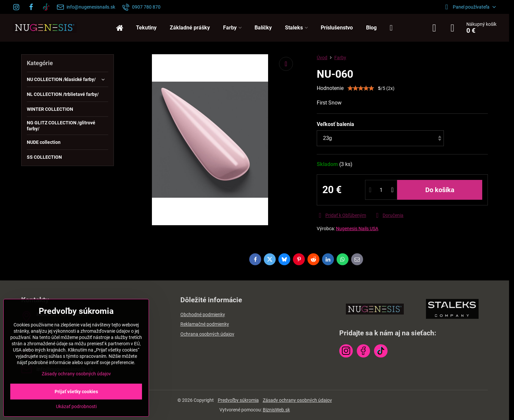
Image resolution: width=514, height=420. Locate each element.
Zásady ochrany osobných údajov (297, 400)
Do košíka (440, 190)
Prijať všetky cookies (76, 392)
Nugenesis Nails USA (357, 229)
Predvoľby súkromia (238, 400)
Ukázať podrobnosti (76, 406)
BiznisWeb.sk (276, 410)
